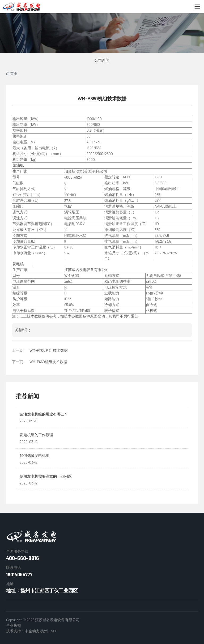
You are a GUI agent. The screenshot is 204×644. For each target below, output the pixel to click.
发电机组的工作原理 (36, 435)
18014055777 (19, 574)
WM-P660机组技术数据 (48, 362)
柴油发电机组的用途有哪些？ (44, 414)
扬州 (44, 631)
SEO (54, 631)
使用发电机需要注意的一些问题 (46, 476)
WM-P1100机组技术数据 (49, 350)
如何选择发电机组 (35, 455)
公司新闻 (102, 60)
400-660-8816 (23, 558)
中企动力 (32, 631)
